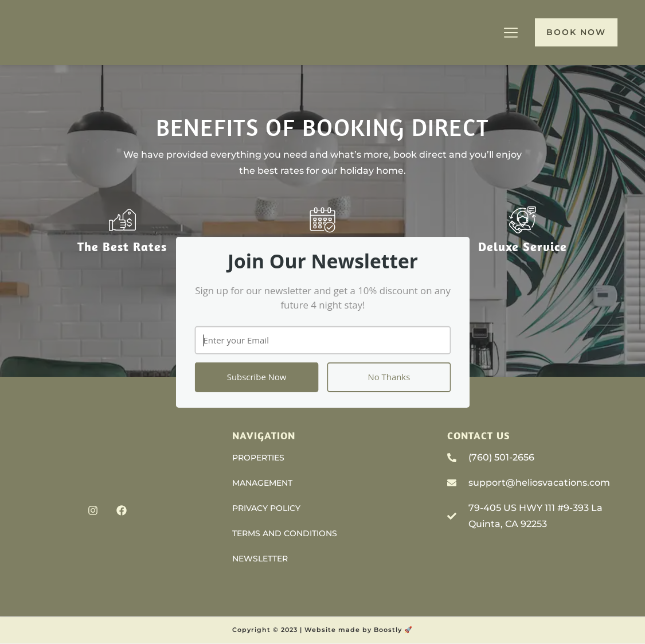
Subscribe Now (256, 377)
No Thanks (389, 377)
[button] (322, 261)
